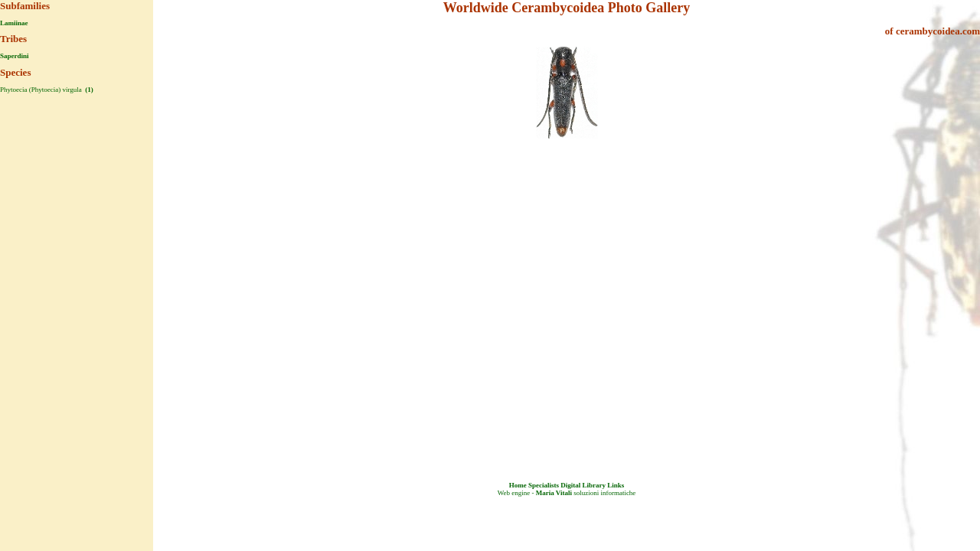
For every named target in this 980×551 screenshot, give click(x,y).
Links (616, 485)
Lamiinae (14, 23)
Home (518, 485)
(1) (88, 90)
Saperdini (15, 56)
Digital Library (583, 485)
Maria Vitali (554, 493)
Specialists (544, 485)
